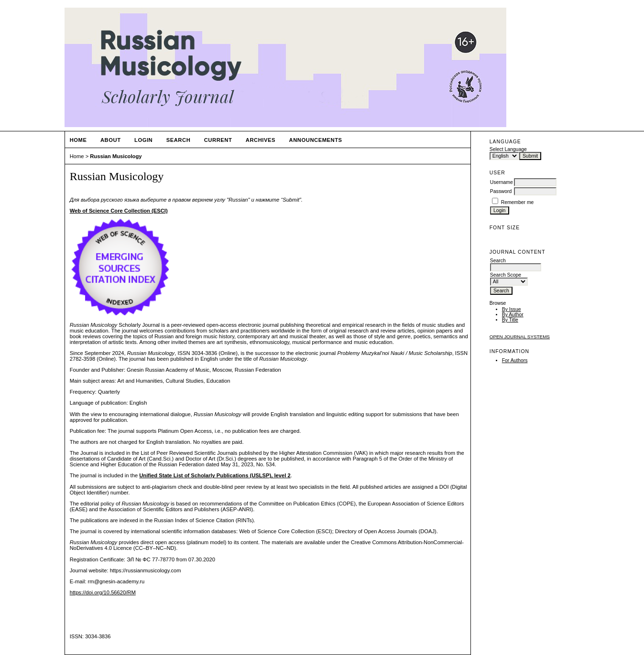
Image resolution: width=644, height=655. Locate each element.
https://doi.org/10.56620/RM (103, 592)
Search (179, 140)
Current (218, 140)
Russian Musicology (116, 156)
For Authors (515, 360)
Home (78, 140)
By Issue (512, 309)
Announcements (316, 140)
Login (143, 140)
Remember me (518, 202)
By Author (513, 315)
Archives (261, 140)
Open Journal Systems (520, 337)
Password (501, 191)
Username (502, 182)
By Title (510, 320)
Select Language (508, 149)
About (111, 140)
